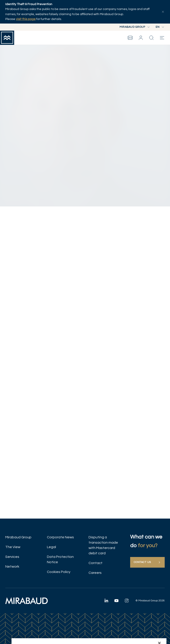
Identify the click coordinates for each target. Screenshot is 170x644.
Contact (96, 563)
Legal (51, 547)
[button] (141, 38)
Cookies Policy (59, 572)
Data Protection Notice (60, 559)
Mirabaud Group (18, 537)
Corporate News (60, 537)
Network (12, 567)
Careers (95, 573)
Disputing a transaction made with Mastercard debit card (103, 545)
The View (13, 547)
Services (12, 557)
